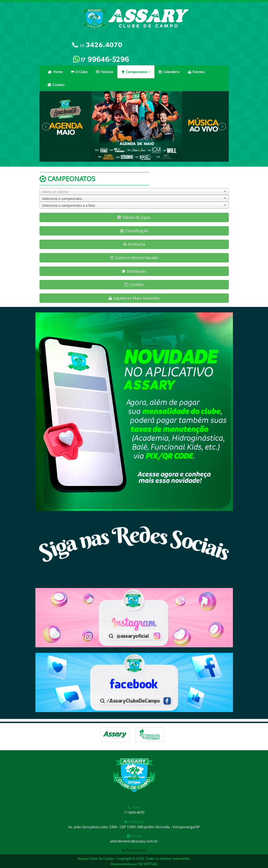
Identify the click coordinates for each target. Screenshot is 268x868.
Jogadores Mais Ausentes (134, 298)
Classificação (134, 231)
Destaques (134, 271)
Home (55, 72)
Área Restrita (134, 850)
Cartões (134, 285)
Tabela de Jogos (134, 217)
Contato (56, 85)
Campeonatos (136, 72)
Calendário (169, 72)
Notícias (105, 72)
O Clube (79, 72)
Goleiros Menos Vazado (134, 258)
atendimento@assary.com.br (134, 841)
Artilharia (134, 244)
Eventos (196, 72)
